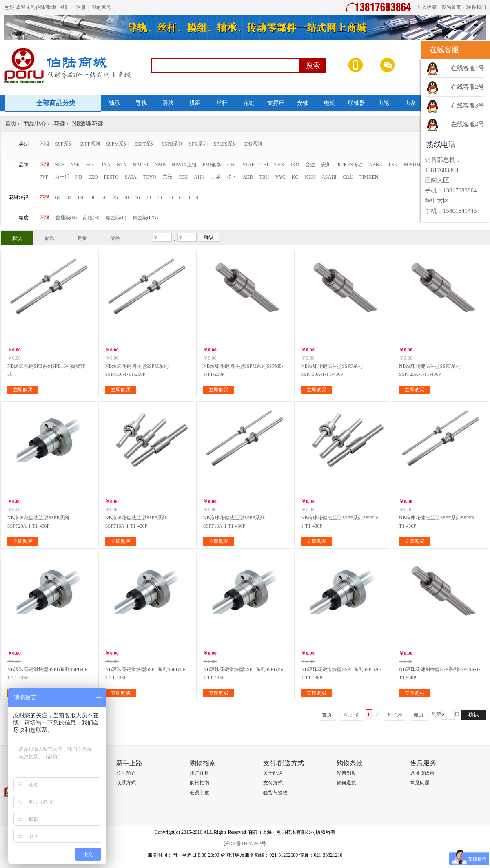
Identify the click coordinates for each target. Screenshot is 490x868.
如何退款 (346, 783)
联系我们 (476, 7)
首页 (11, 124)
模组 (195, 103)
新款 (50, 238)
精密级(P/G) (145, 218)
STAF (248, 165)
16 (137, 197)
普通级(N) (66, 218)
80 (69, 197)
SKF (60, 165)
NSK (75, 165)
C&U (348, 177)
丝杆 (222, 103)
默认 (17, 238)
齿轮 (384, 103)
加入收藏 (427, 7)
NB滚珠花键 (88, 124)
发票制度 (346, 773)
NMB (160, 165)
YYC (280, 177)
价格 (115, 238)
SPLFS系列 (226, 144)
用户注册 (200, 773)
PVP (44, 177)
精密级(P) (116, 218)
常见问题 (420, 783)
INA (106, 165)
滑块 (168, 103)
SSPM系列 (117, 144)
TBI (264, 165)
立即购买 (23, 390)
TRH (264, 177)
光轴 (303, 103)
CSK (183, 177)
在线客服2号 (468, 87)
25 (115, 197)
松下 (232, 177)
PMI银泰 (212, 165)
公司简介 (126, 773)
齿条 (410, 103)
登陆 (65, 7)
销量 (82, 238)
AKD (248, 177)
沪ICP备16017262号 (245, 844)
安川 (326, 165)
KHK (310, 177)
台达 (310, 165)
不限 (44, 144)
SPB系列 (253, 144)
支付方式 (273, 783)
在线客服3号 (468, 106)
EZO (93, 177)
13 (171, 197)
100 (81, 197)
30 (126, 197)
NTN (122, 165)
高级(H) (91, 218)
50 (104, 197)
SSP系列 (64, 144)
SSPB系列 (172, 144)
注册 (81, 7)
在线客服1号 (468, 68)
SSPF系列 (90, 144)
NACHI (141, 165)
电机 (330, 103)
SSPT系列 (145, 144)
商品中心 (35, 124)
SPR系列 (198, 144)
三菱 (216, 177)
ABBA (376, 165)
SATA (131, 177)
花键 (249, 103)
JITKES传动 (350, 165)
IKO (295, 165)
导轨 (141, 103)
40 (93, 197)
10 (160, 197)
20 (149, 197)
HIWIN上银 (184, 165)
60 (58, 197)
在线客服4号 (468, 124)
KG (295, 177)
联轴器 (357, 103)
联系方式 (126, 783)
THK (279, 165)
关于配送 (273, 773)
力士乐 (62, 177)
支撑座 (276, 103)
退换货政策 (422, 773)
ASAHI (329, 177)
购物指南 (200, 783)
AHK (200, 177)
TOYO (150, 177)
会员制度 (200, 793)
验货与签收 (275, 793)
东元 (167, 177)
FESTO (111, 177)
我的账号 (102, 7)
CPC (232, 165)
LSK (393, 165)
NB (79, 177)
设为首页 (451, 7)
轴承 (114, 103)
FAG (91, 165)
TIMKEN (369, 177)
